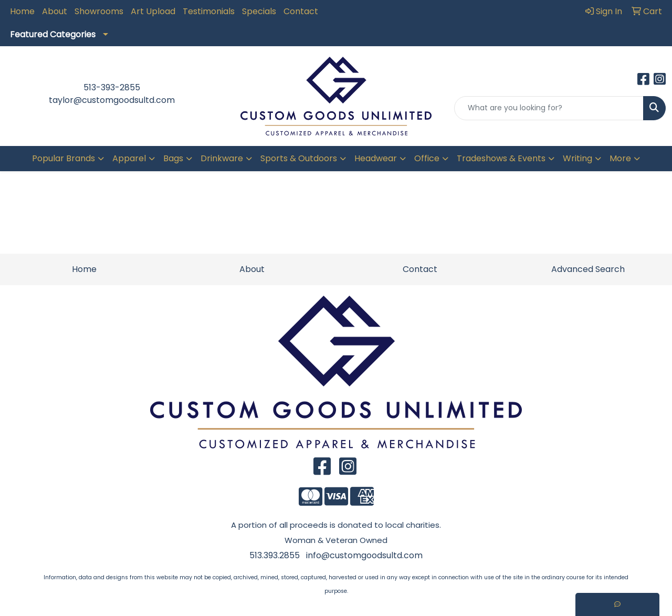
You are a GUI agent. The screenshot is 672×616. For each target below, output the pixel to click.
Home (22, 11)
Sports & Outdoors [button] (299, 158)
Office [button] (427, 158)
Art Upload (153, 11)
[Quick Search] (549, 108)
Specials (259, 11)
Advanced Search (588, 269)
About (55, 11)
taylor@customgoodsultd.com (112, 100)
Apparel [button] (129, 158)
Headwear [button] (376, 158)
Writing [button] (577, 158)
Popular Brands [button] (64, 158)
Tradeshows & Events (501, 158)
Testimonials (209, 11)
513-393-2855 (112, 87)
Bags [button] (173, 158)
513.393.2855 (275, 555)
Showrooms (99, 11)
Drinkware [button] (222, 158)
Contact (301, 11)
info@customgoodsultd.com (364, 555)
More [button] (620, 158)
